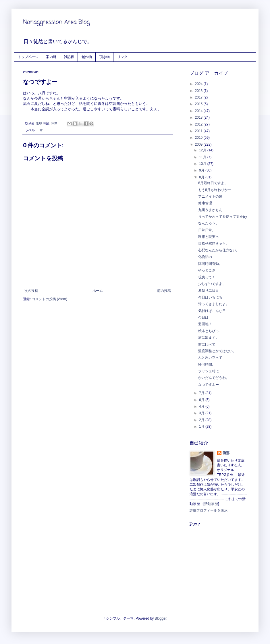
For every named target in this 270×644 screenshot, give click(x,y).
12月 (203, 150)
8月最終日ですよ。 (213, 183)
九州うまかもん (210, 210)
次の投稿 (31, 291)
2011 (199, 131)
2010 (199, 138)
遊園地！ (205, 324)
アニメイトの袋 (210, 196)
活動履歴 (211, 504)
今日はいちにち (210, 297)
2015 (199, 104)
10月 (203, 164)
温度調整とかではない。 (217, 351)
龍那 (226, 453)
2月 (202, 420)
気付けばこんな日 (212, 311)
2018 (199, 91)
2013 (199, 117)
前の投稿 (164, 291)
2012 (199, 124)
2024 (199, 84)
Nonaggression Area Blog (56, 22)
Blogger (161, 618)
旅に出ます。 (209, 338)
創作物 (87, 57)
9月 (202, 170)
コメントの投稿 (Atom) (50, 299)
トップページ (28, 57)
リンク (122, 57)
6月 (202, 400)
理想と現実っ (209, 237)
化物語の (205, 257)
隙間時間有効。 (210, 264)
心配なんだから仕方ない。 (219, 250)
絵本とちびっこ (210, 331)
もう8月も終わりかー (215, 190)
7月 (202, 393)
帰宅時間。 (207, 365)
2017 (199, 97)
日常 (40, 130)
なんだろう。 (209, 223)
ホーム (98, 291)
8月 (202, 177)
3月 (202, 413)
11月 (203, 157)
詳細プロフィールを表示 (209, 510)
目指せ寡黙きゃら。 (214, 244)
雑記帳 (69, 57)
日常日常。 (207, 230)
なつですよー (209, 385)
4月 (202, 406)
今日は (203, 317)
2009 (199, 144)
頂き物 (105, 57)
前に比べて (207, 344)
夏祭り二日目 (209, 290)
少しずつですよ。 (212, 284)
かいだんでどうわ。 (214, 378)
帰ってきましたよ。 (214, 304)
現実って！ (207, 277)
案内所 (51, 57)
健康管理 (205, 203)
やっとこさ (207, 270)
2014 (199, 111)
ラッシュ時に (209, 371)
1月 (202, 427)
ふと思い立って (210, 358)
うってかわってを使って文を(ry (223, 217)
